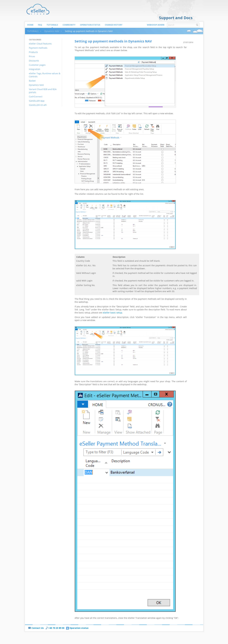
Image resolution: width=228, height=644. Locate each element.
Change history (114, 25)
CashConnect (36, 97)
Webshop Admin (156, 25)
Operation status (90, 25)
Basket (32, 81)
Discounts (34, 61)
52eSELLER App (37, 101)
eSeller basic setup (112, 313)
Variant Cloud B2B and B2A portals (43, 91)
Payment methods (38, 48)
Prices (32, 56)
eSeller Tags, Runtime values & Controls (45, 75)
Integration (35, 69)
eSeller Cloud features (40, 44)
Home (30, 25)
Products (33, 52)
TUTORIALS (33, 31)
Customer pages (37, 65)
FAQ (40, 25)
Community (69, 25)
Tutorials (52, 25)
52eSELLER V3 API (38, 105)
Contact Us (36, 628)
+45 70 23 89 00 (55, 628)
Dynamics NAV (52, 31)
